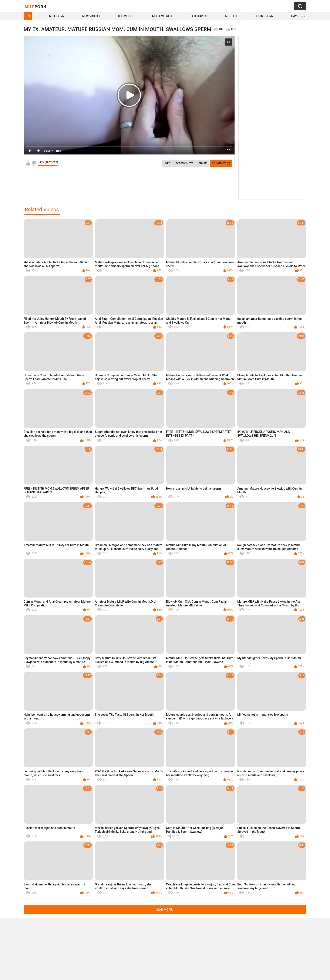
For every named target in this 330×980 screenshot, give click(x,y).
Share (203, 163)
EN (28, 16)
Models (231, 16)
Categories (198, 16)
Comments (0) (221, 163)
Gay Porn (298, 16)
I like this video (28, 163)
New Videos (91, 16)
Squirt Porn (264, 16)
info (167, 163)
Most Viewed (162, 16)
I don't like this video (34, 163)
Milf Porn (57, 16)
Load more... (165, 910)
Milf (36, 7)
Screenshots (184, 163)
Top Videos (126, 16)
